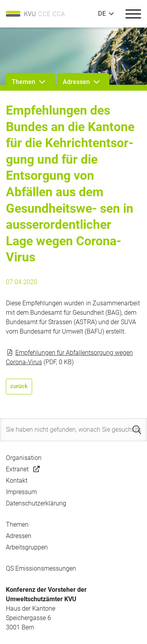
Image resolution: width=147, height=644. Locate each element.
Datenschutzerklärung (36, 503)
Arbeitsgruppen (27, 547)
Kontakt (17, 481)
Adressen (19, 536)
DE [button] (102, 14)
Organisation (24, 458)
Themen (17, 525)
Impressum (21, 492)
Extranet (17, 469)
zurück (19, 386)
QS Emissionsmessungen (41, 568)
